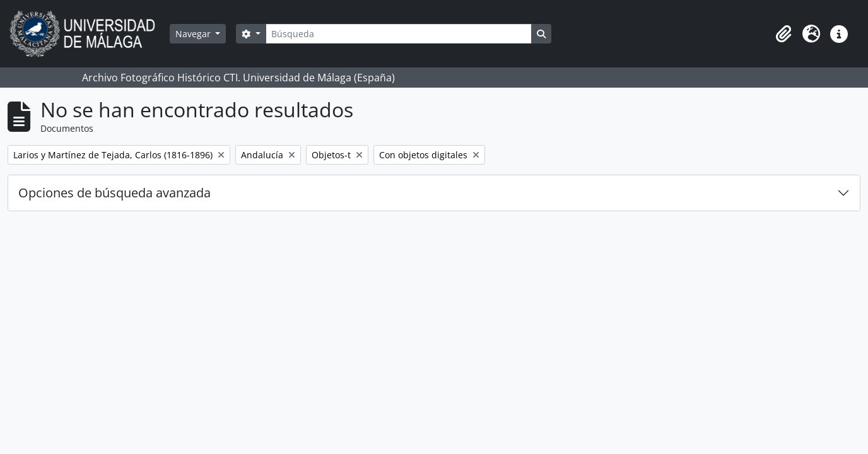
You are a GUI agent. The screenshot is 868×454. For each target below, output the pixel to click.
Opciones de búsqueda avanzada (114, 193)
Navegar (194, 34)
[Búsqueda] (399, 34)
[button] (783, 34)
